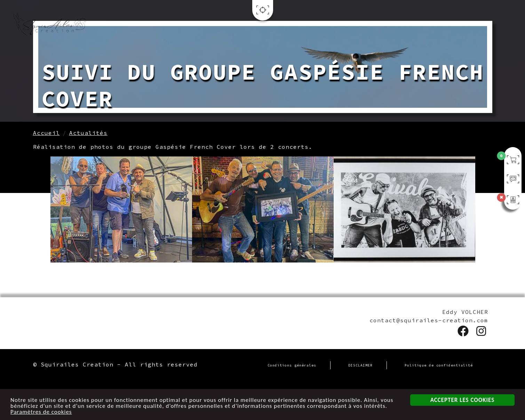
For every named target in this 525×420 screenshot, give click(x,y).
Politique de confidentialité (439, 365)
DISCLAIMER (360, 365)
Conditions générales (292, 365)
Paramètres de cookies (41, 412)
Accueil (46, 133)
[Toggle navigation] (263, 13)
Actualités (88, 133)
